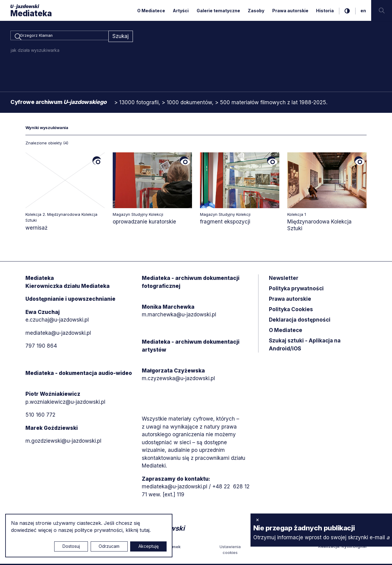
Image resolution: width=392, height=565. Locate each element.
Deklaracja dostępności (300, 321)
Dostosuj (71, 546)
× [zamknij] (257, 520)
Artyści (181, 11)
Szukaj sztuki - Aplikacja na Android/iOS (305, 346)
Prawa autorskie (290, 11)
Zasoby (256, 11)
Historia (325, 11)
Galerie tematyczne (218, 11)
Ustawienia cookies (230, 551)
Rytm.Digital (354, 547)
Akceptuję (149, 546)
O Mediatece (151, 11)
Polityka (291, 311)
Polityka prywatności (296, 290)
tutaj (145, 530)
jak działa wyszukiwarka (35, 51)
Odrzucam (109, 546)
